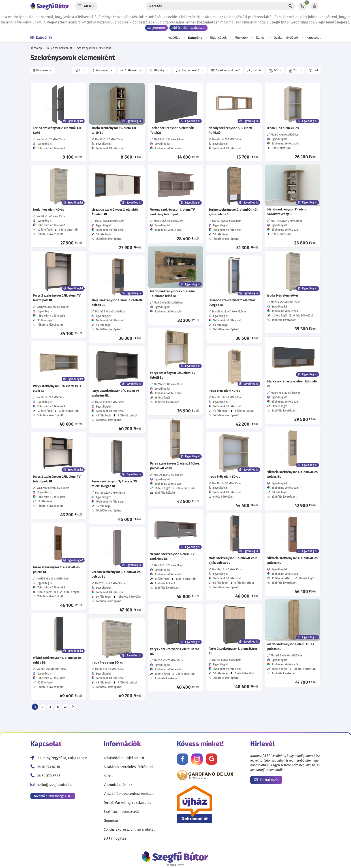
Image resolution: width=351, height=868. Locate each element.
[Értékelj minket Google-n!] (212, 759)
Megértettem (156, 28)
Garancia (111, 820)
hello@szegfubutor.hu (55, 785)
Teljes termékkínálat (60, 48)
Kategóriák (41, 38)
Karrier (261, 38)
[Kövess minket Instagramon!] (197, 759)
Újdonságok (218, 38)
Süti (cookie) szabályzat (188, 28)
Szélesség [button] (131, 70)
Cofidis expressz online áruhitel (129, 829)
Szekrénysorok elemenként (94, 48)
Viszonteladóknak (118, 785)
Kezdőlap (174, 38)
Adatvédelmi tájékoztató (124, 758)
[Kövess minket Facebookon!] (182, 759)
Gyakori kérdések (286, 38)
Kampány (195, 38)
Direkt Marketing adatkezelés (127, 803)
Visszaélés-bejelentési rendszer (129, 794)
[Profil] (315, 6)
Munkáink (241, 38)
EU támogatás (115, 838)
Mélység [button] (158, 71)
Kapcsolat (314, 38)
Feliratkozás (267, 780)
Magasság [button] (103, 70)
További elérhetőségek (52, 796)
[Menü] (86, 6)
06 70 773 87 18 (48, 767)
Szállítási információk (121, 812)
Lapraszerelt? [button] (189, 71)
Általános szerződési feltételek (129, 767)
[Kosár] (302, 6)
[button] (43, 70)
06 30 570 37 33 (49, 776)
